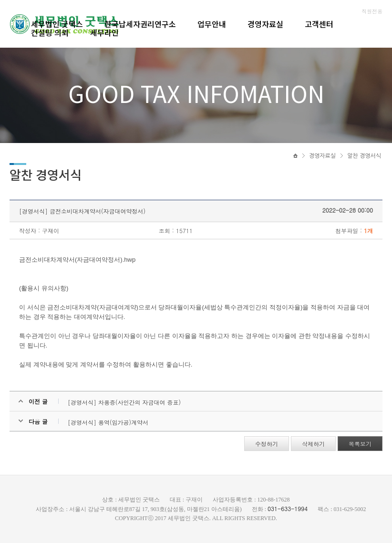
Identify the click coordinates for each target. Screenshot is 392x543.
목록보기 (360, 444)
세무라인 (104, 32)
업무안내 (212, 24)
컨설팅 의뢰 (50, 32)
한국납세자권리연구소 (140, 24)
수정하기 (267, 444)
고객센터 (319, 24)
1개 (368, 231)
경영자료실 (265, 24)
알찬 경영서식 (364, 156)
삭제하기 (313, 444)
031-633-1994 (288, 508)
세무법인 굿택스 (57, 24)
